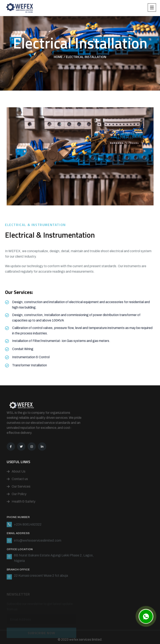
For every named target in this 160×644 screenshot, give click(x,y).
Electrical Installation (86, 57)
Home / (59, 57)
